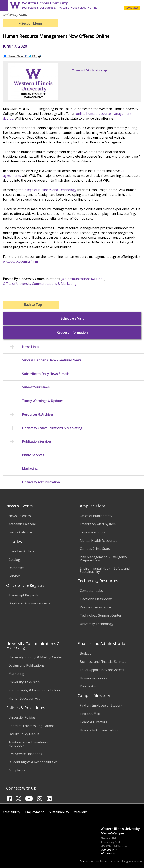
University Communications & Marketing (52, 428)
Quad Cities (79, 8)
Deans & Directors (93, 722)
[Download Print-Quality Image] (90, 70)
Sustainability (59, 812)
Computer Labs (91, 591)
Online (93, 8)
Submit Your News (36, 387)
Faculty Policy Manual (24, 734)
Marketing (30, 469)
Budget (85, 653)
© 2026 (84, 861)
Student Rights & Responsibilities (33, 762)
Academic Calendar (22, 524)
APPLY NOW (132, 8)
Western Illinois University (45, 3)
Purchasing (88, 686)
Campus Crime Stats (95, 549)
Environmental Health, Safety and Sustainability (105, 570)
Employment (34, 812)
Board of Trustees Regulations (31, 726)
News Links (31, 347)
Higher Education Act (24, 698)
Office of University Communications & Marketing (40, 284)
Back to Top (31, 305)
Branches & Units (21, 551)
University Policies (22, 717)
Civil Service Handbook (25, 754)
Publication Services (37, 442)
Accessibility (11, 812)
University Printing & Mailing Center (35, 657)
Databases (16, 568)
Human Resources (93, 678)
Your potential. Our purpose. (39, 8)
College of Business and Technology (49, 190)
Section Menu (30, 23)
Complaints (17, 770)
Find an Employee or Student (101, 705)
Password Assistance (95, 607)
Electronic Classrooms (96, 599)
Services (15, 576)
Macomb (64, 8)
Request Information (72, 333)
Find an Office (90, 714)
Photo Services (33, 455)
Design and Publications (26, 665)
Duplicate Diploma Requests (29, 603)
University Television (24, 682)
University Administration (41, 482)
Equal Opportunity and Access (102, 670)
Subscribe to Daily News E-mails (46, 374)
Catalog (14, 560)
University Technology (97, 624)
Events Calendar (21, 532)
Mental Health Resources (99, 541)
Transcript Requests (24, 595)
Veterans (81, 812)
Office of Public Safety (96, 516)
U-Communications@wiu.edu (83, 279)
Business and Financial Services (103, 662)
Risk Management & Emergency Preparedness (103, 559)
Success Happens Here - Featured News (51, 360)
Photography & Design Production (34, 690)
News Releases (20, 516)
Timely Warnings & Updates (43, 401)
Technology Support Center (101, 615)
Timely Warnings (92, 532)
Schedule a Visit (72, 318)
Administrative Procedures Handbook (28, 744)
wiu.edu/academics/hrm (20, 261)
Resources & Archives (38, 415)
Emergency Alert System (98, 524)
